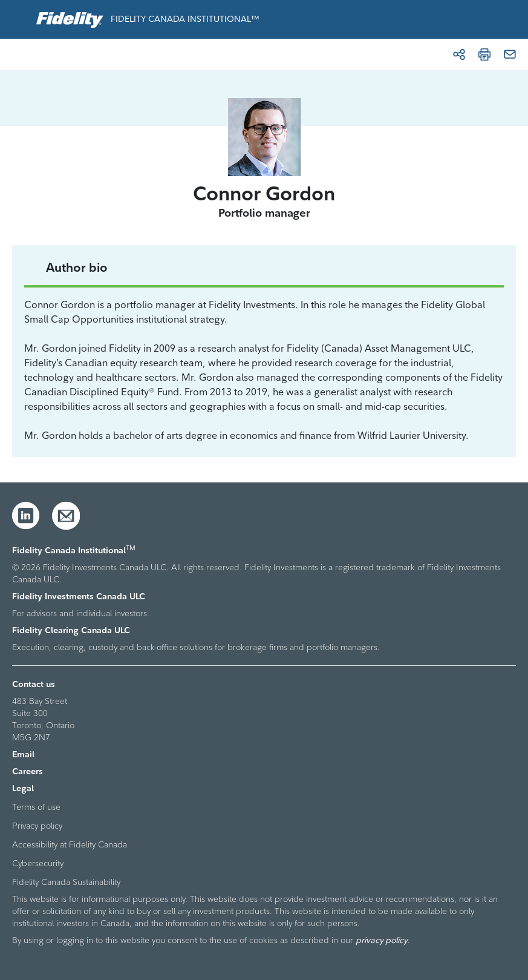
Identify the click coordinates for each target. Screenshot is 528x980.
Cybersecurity (38, 863)
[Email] (510, 54)
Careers (28, 771)
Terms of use (36, 807)
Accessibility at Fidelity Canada (70, 844)
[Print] (484, 54)
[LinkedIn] (26, 516)
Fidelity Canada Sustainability (66, 882)
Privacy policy (37, 826)
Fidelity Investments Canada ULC (79, 596)
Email (23, 754)
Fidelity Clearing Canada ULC (71, 630)
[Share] (459, 54)
